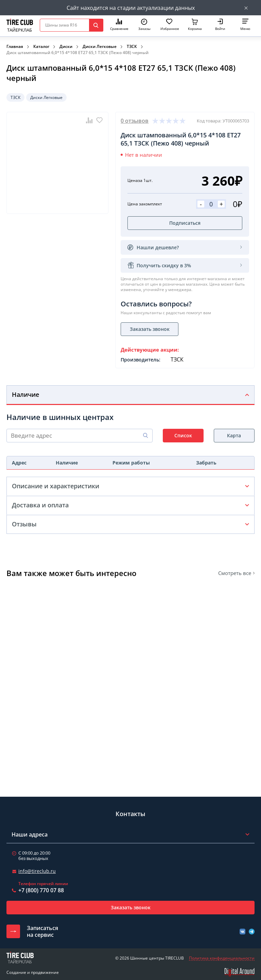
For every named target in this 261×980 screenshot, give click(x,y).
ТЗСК (132, 46)
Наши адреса (30, 834)
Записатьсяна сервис (42, 931)
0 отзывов (135, 121)
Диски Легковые (100, 46)
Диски (66, 46)
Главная (15, 46)
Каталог (41, 46)
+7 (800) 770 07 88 (41, 890)
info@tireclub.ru (37, 871)
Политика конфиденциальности (222, 958)
